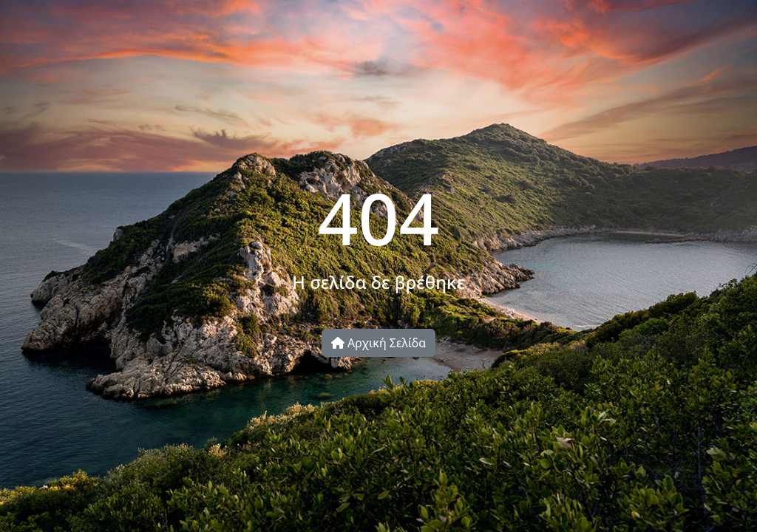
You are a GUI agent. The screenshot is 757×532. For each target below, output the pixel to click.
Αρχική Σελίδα (378, 343)
